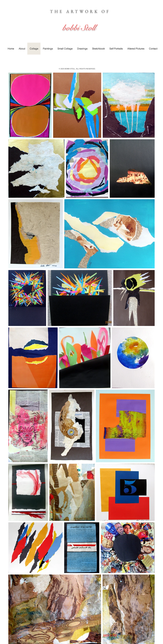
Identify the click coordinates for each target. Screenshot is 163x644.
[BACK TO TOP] (110, 635)
